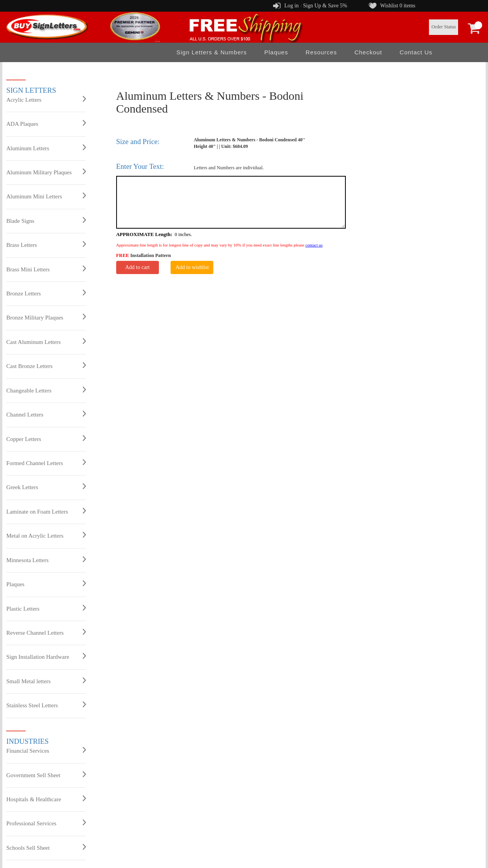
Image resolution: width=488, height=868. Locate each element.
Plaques (276, 52)
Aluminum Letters (46, 148)
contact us (314, 245)
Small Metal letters (46, 681)
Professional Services (46, 823)
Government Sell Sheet (46, 775)
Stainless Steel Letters (46, 705)
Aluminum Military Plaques (46, 172)
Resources (321, 52)
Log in (292, 6)
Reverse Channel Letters (46, 632)
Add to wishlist (192, 267)
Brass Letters (46, 245)
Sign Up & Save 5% (325, 6)
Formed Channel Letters (46, 463)
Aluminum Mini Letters (46, 196)
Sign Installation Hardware (46, 656)
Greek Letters (46, 487)
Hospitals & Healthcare (46, 799)
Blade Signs (46, 220)
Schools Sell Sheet (46, 847)
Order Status (444, 27)
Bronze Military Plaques (46, 317)
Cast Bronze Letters (46, 366)
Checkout (368, 52)
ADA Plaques (46, 123)
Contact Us (416, 52)
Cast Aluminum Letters (46, 342)
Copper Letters (46, 439)
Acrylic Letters (46, 99)
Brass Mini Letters (46, 269)
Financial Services (46, 750)
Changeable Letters (46, 390)
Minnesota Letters (46, 560)
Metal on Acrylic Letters (46, 535)
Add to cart (137, 267)
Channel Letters (46, 414)
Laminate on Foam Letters (46, 511)
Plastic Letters (46, 608)
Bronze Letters (46, 293)
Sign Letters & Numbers (212, 52)
